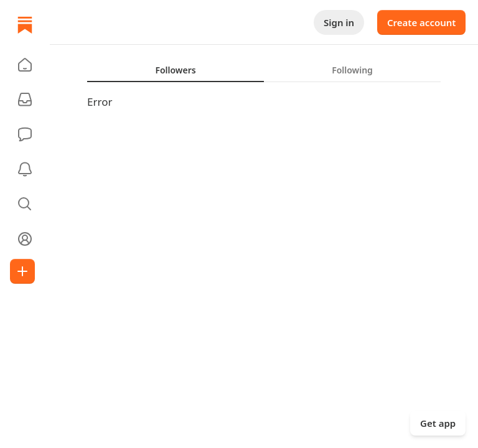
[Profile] (25, 239)
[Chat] (25, 134)
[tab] (176, 70)
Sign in (339, 22)
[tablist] (264, 70)
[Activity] (25, 169)
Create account (421, 22)
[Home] (25, 25)
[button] (25, 65)
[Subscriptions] (25, 100)
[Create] (22, 271)
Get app (438, 423)
